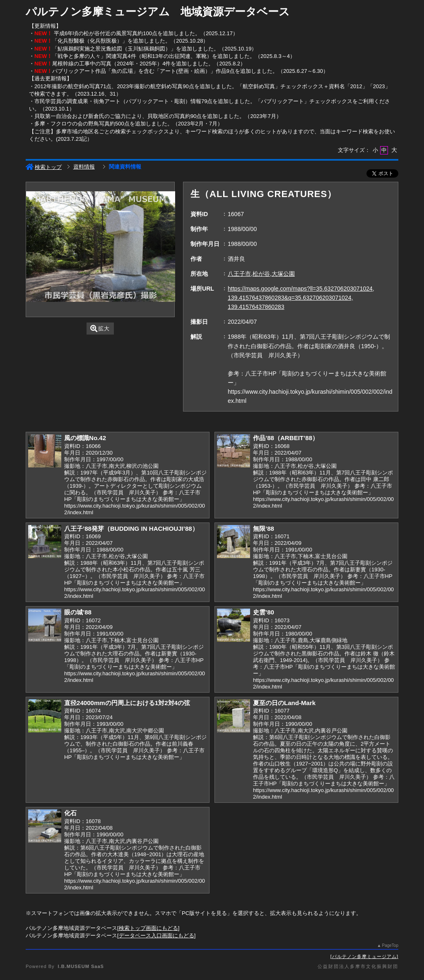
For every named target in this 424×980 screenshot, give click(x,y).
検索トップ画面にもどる (148, 928)
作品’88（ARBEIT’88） (286, 438)
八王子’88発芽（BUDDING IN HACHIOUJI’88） (131, 529)
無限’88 (264, 529)
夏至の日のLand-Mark (284, 703)
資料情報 (84, 167)
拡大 (100, 329)
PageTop (390, 945)
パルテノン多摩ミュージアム (364, 956)
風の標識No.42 (85, 438)
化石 (70, 813)
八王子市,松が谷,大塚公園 (261, 274)
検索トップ (44, 167)
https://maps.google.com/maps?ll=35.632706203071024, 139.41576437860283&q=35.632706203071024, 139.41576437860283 (301, 298)
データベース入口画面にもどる (157, 935)
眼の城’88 (78, 612)
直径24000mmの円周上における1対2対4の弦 (127, 703)
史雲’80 (264, 612)
